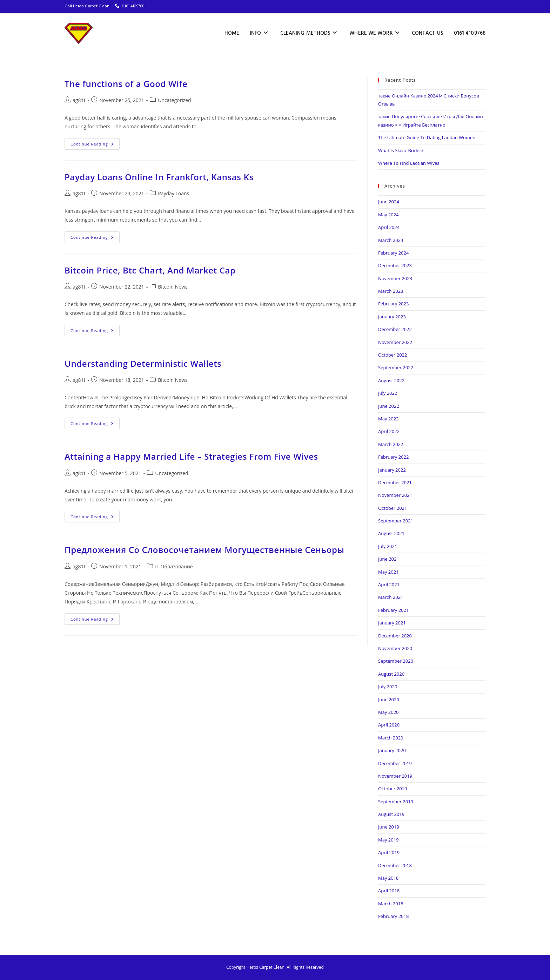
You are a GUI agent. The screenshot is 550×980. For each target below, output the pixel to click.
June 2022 (389, 406)
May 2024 (388, 215)
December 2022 (395, 329)
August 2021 (391, 533)
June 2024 (389, 202)
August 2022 (391, 380)
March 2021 (391, 597)
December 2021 (395, 482)
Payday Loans (173, 193)
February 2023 (393, 304)
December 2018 (395, 865)
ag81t (79, 100)
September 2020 (396, 661)
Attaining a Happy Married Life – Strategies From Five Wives (191, 456)
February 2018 (393, 916)
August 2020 (391, 674)
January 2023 (392, 317)
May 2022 (388, 419)
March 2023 (391, 291)
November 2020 (395, 648)
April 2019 (389, 852)
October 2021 (393, 508)
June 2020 (389, 699)
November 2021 (395, 495)
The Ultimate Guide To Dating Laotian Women (427, 137)
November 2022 (395, 342)
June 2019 (389, 827)
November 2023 (395, 278)
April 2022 (389, 431)
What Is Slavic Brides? (401, 150)
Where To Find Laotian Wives (409, 163)
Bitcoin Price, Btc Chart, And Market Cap (150, 270)
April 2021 (389, 584)
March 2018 (391, 904)
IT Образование (174, 566)
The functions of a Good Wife (126, 84)
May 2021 (388, 572)
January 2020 (392, 750)
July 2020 (388, 687)
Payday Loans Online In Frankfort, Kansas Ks (159, 177)
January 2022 (392, 470)
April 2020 (389, 725)
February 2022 (393, 457)
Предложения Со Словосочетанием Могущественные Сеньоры (204, 550)
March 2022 (391, 444)
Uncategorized (174, 100)
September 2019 (396, 802)
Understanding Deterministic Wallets (143, 363)
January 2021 (392, 623)
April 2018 (389, 891)
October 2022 (393, 355)
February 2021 (393, 610)
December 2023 (395, 265)
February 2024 (393, 253)
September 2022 (396, 367)
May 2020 (388, 712)
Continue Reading (95, 142)
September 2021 (396, 521)
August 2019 (391, 814)
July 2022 (388, 393)
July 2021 (388, 546)
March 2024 (391, 240)
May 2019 (388, 840)
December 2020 (395, 636)
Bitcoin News (173, 287)
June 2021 (389, 559)
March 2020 (391, 738)
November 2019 (395, 776)
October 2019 (393, 789)
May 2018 (388, 878)
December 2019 (395, 763)
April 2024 (389, 227)
